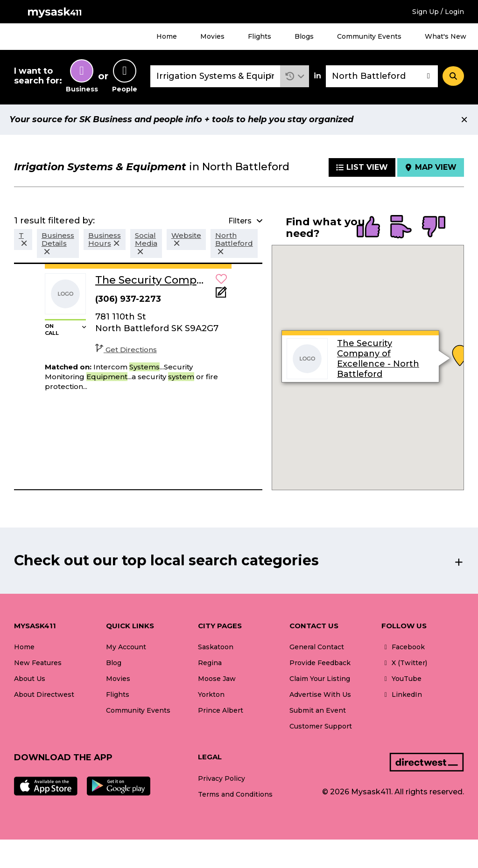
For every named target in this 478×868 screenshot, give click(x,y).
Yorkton (211, 694)
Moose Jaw (217, 679)
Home (167, 36)
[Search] (453, 76)
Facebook (403, 647)
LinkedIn (402, 694)
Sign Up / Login (438, 12)
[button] (295, 76)
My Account (126, 647)
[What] (215, 76)
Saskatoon (216, 647)
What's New (446, 36)
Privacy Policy (221, 778)
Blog (114, 663)
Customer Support (321, 726)
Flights (260, 36)
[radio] (368, 228)
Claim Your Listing (320, 679)
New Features (38, 663)
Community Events (369, 36)
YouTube (401, 679)
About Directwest (44, 694)
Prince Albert (221, 710)
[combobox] (215, 76)
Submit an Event (318, 710)
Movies (212, 36)
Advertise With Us (320, 694)
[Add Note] (221, 295)
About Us (30, 679)
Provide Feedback (320, 663)
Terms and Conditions (235, 794)
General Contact (317, 647)
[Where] (382, 76)
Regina (210, 663)
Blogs (304, 36)
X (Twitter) (404, 663)
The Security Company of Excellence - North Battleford (378, 359)
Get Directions (126, 350)
